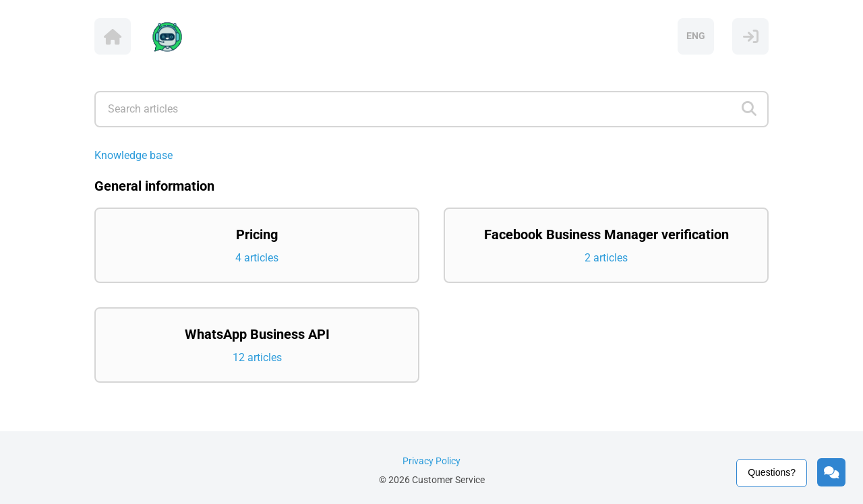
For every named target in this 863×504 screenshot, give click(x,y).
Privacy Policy (431, 461)
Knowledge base (133, 155)
